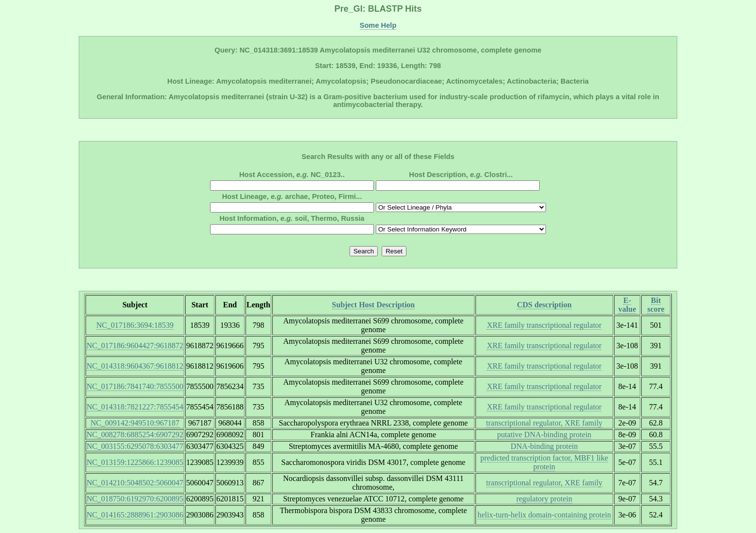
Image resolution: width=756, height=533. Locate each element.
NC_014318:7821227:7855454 (135, 407)
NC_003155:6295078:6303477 (135, 446)
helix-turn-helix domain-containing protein (544, 515)
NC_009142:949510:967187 (135, 423)
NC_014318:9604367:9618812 (135, 366)
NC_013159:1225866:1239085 (135, 462)
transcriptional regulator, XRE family (544, 423)
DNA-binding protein (544, 446)
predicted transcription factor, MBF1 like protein (544, 462)
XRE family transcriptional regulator (544, 325)
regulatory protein (544, 499)
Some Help (378, 25)
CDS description (544, 305)
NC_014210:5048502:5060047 (135, 483)
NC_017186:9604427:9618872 (135, 346)
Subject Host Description (374, 305)
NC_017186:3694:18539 (135, 325)
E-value (627, 305)
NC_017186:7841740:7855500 (135, 386)
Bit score (656, 305)
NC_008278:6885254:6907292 (135, 435)
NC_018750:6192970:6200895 (135, 499)
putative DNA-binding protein (545, 435)
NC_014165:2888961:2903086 (135, 515)
